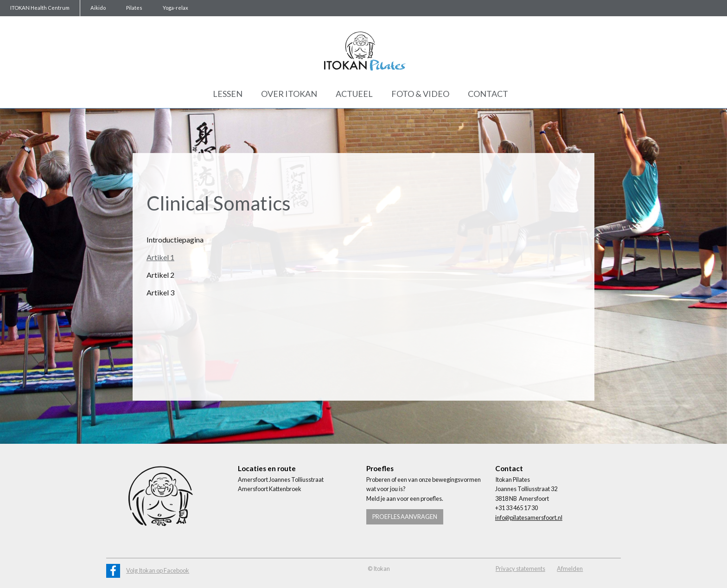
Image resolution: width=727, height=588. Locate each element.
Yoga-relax (175, 8)
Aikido (98, 8)
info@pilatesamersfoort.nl (529, 518)
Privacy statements (520, 569)
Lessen (228, 94)
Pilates (134, 8)
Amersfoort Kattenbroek (270, 489)
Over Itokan (289, 94)
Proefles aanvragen (405, 517)
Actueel (354, 94)
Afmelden (570, 569)
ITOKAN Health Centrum (40, 8)
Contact (488, 94)
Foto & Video (420, 94)
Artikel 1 (160, 257)
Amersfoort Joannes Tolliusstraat (281, 479)
